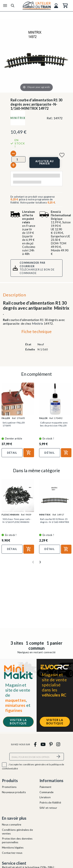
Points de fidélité (50, 802)
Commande (47, 792)
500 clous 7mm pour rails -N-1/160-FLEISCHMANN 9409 (17, 522)
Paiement (46, 787)
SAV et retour (48, 808)
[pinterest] (51, 744)
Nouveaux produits (14, 792)
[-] (13, 153)
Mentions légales (13, 847)
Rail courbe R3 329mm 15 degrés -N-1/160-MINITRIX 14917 (55, 522)
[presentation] (33, 560)
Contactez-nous (12, 853)
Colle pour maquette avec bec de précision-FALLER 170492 (54, 426)
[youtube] (43, 744)
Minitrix (38, 323)
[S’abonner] (59, 757)
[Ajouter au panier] (45, 163)
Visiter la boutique (18, 722)
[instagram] (58, 744)
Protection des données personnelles (17, 840)
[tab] (36, 332)
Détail (12, 453)
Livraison (45, 797)
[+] (13, 165)
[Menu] (5, 6)
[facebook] (35, 744)
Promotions (9, 787)
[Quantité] (18, 159)
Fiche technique (37, 331)
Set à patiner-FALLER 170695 (14, 424)
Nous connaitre (12, 824)
